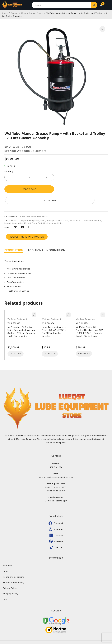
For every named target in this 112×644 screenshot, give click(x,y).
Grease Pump (62, 208)
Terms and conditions (14, 565)
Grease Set (75, 208)
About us (7, 554)
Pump (50, 211)
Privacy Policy (10, 577)
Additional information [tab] (47, 238)
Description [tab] (14, 238)
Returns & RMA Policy (14, 571)
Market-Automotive (14, 211)
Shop (6, 560)
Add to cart (29, 188)
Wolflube (58, 211)
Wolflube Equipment (32, 150)
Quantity (9, 171)
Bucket (14, 208)
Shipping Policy (11, 582)
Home (5, 12)
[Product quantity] (29, 176)
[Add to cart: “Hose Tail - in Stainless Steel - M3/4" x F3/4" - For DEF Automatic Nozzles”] (53, 342)
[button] (102, 28)
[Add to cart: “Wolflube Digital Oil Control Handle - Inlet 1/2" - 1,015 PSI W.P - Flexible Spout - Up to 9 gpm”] (87, 342)
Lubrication (87, 208)
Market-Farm (31, 211)
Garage (50, 208)
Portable (42, 211)
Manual (98, 208)
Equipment (34, 208)
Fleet (43, 208)
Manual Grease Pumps (32, 12)
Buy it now (83, 188)
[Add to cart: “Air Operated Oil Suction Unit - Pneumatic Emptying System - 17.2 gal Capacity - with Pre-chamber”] (19, 342)
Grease (14, 12)
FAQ (5, 588)
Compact (23, 208)
